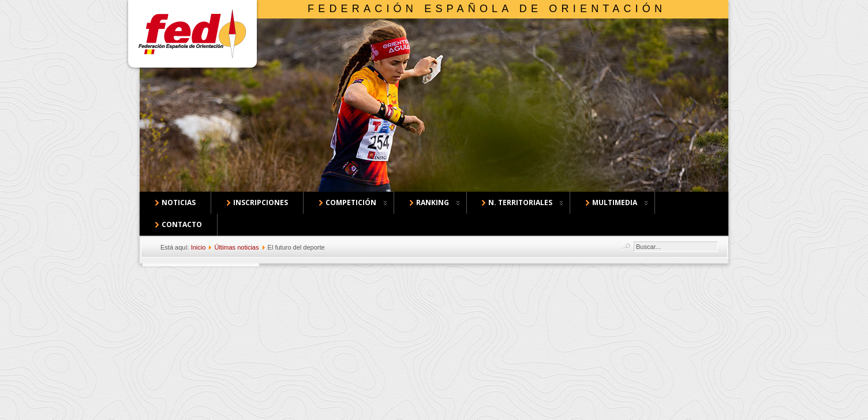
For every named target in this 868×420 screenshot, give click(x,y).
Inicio (199, 247)
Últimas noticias (236, 247)
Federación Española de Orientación (487, 9)
